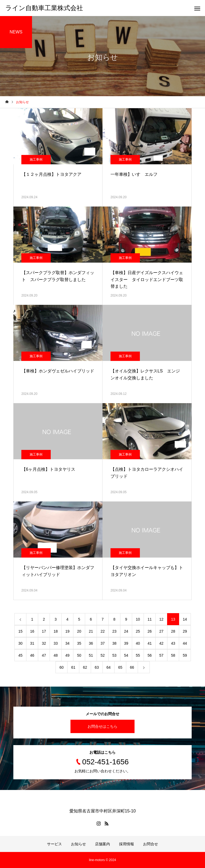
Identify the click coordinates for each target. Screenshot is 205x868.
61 (73, 667)
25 (138, 631)
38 (115, 643)
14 (185, 619)
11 (150, 619)
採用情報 (127, 844)
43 (173, 643)
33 (56, 643)
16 (32, 631)
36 (91, 643)
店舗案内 (102, 844)
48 (56, 655)
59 (185, 655)
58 (173, 655)
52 (103, 655)
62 (85, 667)
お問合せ (151, 844)
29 (185, 631)
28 (173, 631)
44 (185, 643)
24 (126, 631)
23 (115, 631)
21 (91, 631)
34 (68, 643)
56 (150, 655)
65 (120, 667)
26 (150, 631)
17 (44, 631)
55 (138, 655)
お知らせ (78, 844)
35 (79, 643)
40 (138, 643)
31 (32, 643)
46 (32, 655)
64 (109, 667)
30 (21, 643)
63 (97, 667)
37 (103, 643)
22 (103, 631)
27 (161, 631)
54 (126, 655)
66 (132, 667)
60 (62, 667)
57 (161, 655)
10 (138, 619)
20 (79, 631)
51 (91, 655)
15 (21, 631)
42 (161, 643)
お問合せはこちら (102, 726)
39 (126, 643)
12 (161, 619)
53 (115, 655)
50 (79, 655)
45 (21, 655)
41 (150, 643)
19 (68, 631)
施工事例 (36, 159)
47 (44, 655)
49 (68, 655)
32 (44, 643)
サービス (54, 844)
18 (56, 631)
